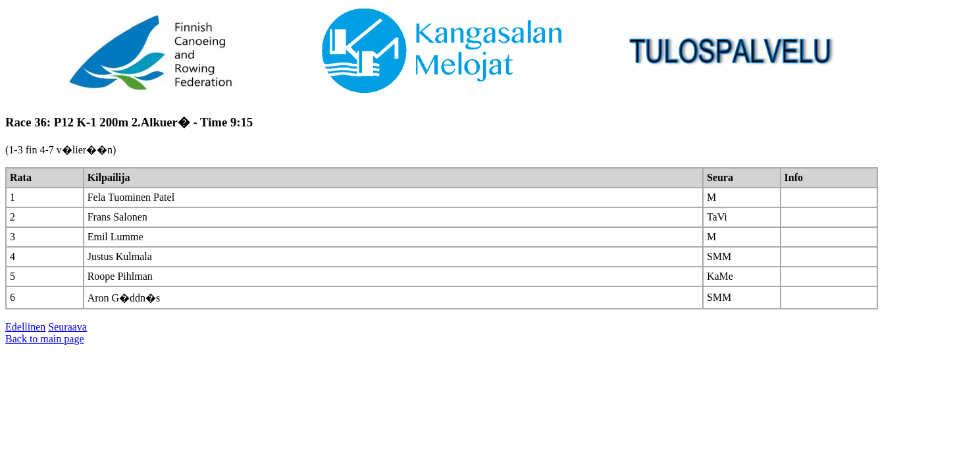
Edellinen (25, 327)
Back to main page (45, 339)
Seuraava (67, 327)
